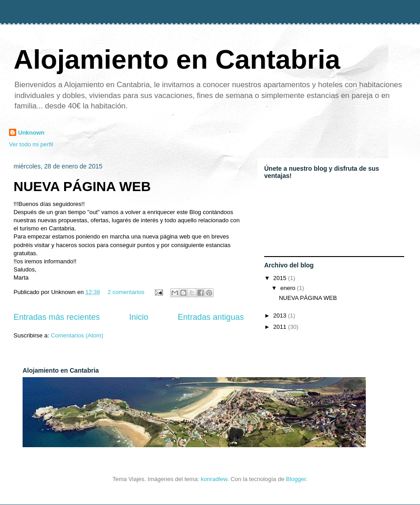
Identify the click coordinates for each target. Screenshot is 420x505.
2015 (281, 278)
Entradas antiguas (211, 317)
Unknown (31, 133)
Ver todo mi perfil (31, 144)
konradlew (214, 479)
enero (289, 288)
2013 (281, 316)
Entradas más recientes (57, 317)
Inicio (139, 317)
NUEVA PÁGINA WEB (82, 186)
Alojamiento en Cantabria (177, 59)
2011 (281, 327)
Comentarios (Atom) (77, 335)
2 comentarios (126, 292)
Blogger (296, 479)
